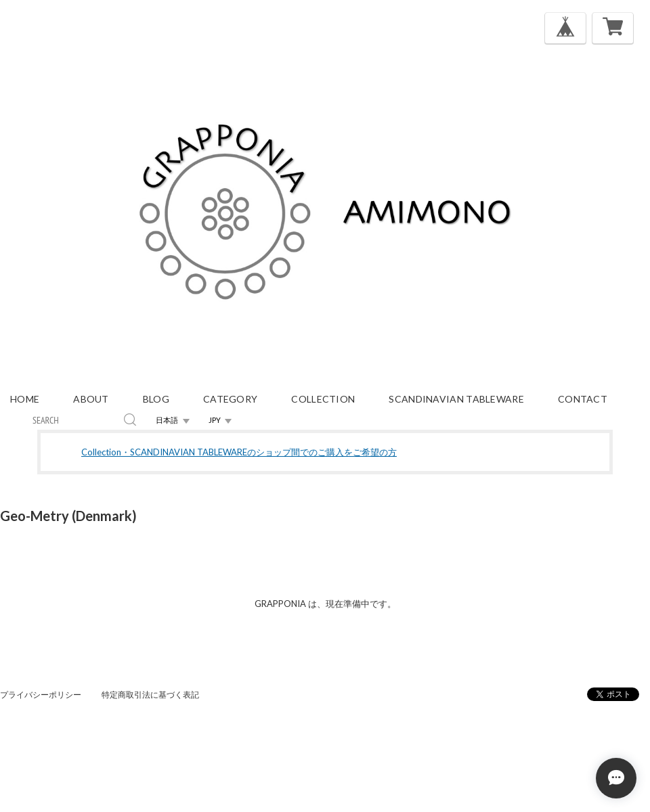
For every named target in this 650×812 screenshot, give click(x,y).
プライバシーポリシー (41, 695)
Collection (323, 399)
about (91, 399)
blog (156, 399)
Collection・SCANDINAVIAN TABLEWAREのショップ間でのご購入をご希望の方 (239, 452)
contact (583, 399)
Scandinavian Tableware (456, 399)
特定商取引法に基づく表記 (150, 695)
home (25, 399)
